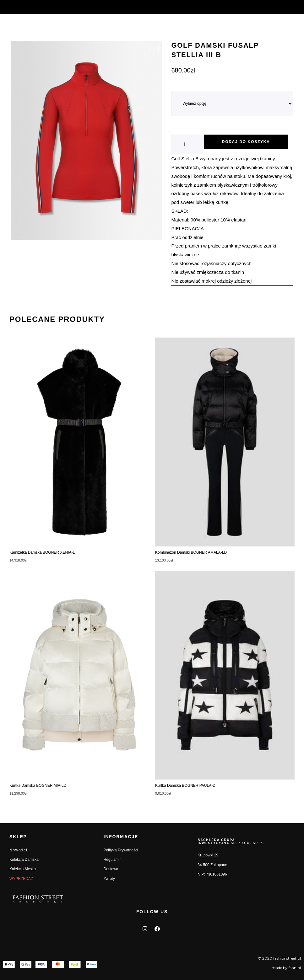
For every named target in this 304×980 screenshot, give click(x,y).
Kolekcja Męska (23, 869)
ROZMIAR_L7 (183, 88)
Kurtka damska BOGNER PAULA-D (185, 786)
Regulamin (113, 860)
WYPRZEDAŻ (21, 879)
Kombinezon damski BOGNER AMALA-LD (191, 552)
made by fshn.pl (286, 968)
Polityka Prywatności (121, 850)
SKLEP (18, 837)
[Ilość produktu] (187, 144)
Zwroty (109, 879)
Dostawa (111, 869)
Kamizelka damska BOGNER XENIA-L (42, 552)
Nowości (18, 850)
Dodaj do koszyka (246, 142)
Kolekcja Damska (24, 860)
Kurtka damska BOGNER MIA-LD (38, 786)
